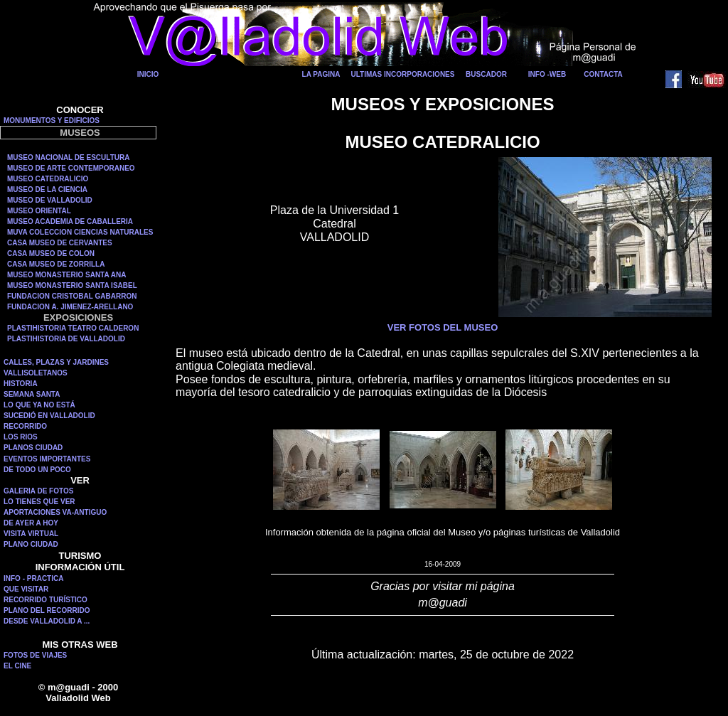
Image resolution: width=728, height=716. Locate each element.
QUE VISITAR (26, 589)
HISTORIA (21, 384)
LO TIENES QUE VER (39, 502)
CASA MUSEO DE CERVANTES (60, 243)
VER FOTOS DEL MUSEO (443, 327)
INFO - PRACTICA (33, 578)
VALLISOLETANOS (36, 373)
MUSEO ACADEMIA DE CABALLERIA (70, 221)
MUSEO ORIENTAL (39, 211)
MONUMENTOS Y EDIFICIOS (52, 121)
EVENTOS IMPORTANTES (47, 459)
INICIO (148, 74)
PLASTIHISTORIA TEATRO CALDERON (73, 328)
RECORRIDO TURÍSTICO (45, 600)
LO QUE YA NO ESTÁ (39, 405)
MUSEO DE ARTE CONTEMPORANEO (71, 168)
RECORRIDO (25, 426)
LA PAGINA (321, 74)
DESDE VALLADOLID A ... (47, 621)
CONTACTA (603, 74)
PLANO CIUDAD (31, 544)
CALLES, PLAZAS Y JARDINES (56, 362)
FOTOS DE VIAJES (35, 655)
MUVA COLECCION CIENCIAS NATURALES (80, 232)
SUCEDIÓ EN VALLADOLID (49, 416)
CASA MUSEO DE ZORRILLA (56, 264)
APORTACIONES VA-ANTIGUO (55, 512)
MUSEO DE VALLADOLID (50, 200)
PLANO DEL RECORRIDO (47, 610)
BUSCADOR (486, 74)
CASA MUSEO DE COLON (51, 253)
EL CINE (17, 666)
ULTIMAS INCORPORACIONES (403, 74)
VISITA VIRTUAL (31, 534)
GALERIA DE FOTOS (38, 491)
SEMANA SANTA (32, 394)
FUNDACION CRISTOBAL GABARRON (72, 296)
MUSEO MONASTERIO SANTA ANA (66, 275)
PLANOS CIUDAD (33, 448)
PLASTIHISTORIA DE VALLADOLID (66, 339)
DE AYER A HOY (31, 523)
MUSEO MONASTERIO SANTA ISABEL (72, 285)
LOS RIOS (21, 437)
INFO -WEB (547, 74)
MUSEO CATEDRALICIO (48, 179)
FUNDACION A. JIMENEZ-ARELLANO (70, 307)
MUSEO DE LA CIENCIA (47, 189)
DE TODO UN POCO (37, 470)
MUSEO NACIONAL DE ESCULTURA (68, 157)
